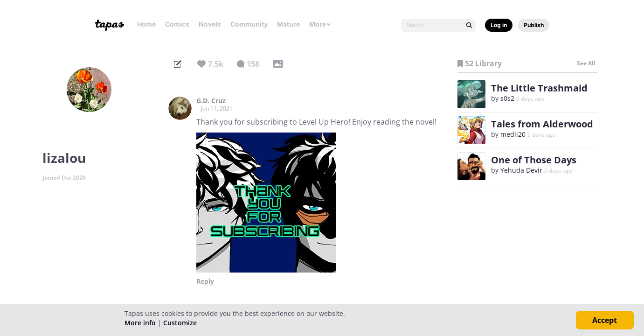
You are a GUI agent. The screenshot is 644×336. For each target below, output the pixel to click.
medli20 (513, 134)
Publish (534, 25)
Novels (210, 24)
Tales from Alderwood (542, 124)
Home (146, 24)
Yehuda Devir (521, 170)
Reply (205, 281)
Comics (177, 24)
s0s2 (507, 98)
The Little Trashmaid (539, 88)
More (320, 24)
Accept (605, 320)
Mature (288, 24)
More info (140, 323)
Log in (499, 25)
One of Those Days (534, 160)
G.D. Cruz (211, 101)
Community (249, 24)
